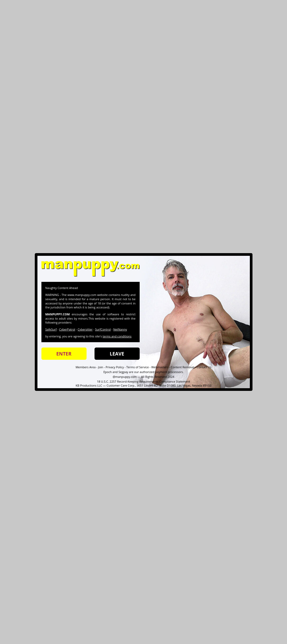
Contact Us (204, 367)
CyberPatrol (67, 329)
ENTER (64, 354)
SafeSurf (51, 329)
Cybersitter (85, 329)
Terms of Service (138, 367)
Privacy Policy (115, 367)
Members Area (86, 367)
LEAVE (117, 354)
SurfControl (103, 329)
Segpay (123, 372)
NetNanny (120, 329)
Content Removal (182, 367)
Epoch (107, 372)
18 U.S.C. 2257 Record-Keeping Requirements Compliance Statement (143, 381)
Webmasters (160, 367)
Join (100, 367)
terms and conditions (117, 336)
